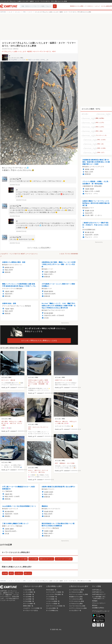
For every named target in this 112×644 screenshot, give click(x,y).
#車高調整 (42, 384)
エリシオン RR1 (6, 419)
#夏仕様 (13, 380)
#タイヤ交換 (71, 463)
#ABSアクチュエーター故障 (63, 380)
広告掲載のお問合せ (98, 608)
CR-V (11, 573)
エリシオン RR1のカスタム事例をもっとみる (39, 341)
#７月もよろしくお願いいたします (14, 51)
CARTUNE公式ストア (99, 594)
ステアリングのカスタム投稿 (78, 608)
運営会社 (95, 605)
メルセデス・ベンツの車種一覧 (33, 608)
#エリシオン (5, 380)
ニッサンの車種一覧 (29, 592)
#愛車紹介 (63, 463)
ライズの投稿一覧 (52, 597)
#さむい (31, 470)
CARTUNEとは (97, 590)
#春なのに (65, 422)
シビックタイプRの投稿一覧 (55, 594)
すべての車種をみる (52, 610)
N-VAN (5, 573)
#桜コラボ (13, 423)
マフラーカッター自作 (20, 559)
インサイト (19, 573)
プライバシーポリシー (99, 603)
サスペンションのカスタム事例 (79, 594)
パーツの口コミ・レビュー (92, 6)
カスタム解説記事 (106, 6)
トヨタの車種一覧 (29, 590)
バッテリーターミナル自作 (64, 559)
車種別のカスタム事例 (77, 6)
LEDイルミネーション (46, 559)
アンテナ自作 (33, 559)
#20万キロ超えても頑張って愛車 (38, 380)
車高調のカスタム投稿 (76, 597)
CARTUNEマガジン (98, 592)
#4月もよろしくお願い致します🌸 (38, 382)
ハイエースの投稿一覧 (53, 601)
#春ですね (42, 472)
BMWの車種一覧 (28, 606)
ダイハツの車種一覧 (29, 604)
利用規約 (95, 601)
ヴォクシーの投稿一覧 (53, 604)
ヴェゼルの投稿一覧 (52, 608)
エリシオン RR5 (60, 377)
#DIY (54, 51)
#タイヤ (36, 51)
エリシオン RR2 (6, 377)
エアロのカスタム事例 (76, 604)
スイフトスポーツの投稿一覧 (55, 592)
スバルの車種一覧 (29, 599)
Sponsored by (65, 323)
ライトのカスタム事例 (76, 599)
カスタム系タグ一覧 (75, 610)
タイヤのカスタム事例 (76, 592)
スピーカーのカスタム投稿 (77, 606)
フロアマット (7, 559)
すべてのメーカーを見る (31, 610)
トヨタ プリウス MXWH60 (69, 254)
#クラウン (34, 472)
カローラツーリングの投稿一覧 (56, 606)
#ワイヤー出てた (46, 51)
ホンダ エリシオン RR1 (16, 58)
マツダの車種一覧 (29, 597)
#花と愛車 (5, 422)
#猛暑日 (30, 51)
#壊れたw (58, 422)
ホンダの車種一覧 (29, 594)
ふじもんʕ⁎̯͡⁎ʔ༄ (15, 179)
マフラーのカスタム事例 (77, 601)
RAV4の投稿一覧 (51, 590)
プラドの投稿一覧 (52, 599)
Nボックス (28, 573)
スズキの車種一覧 (29, 601)
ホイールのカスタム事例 (77, 590)
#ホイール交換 (33, 384)
